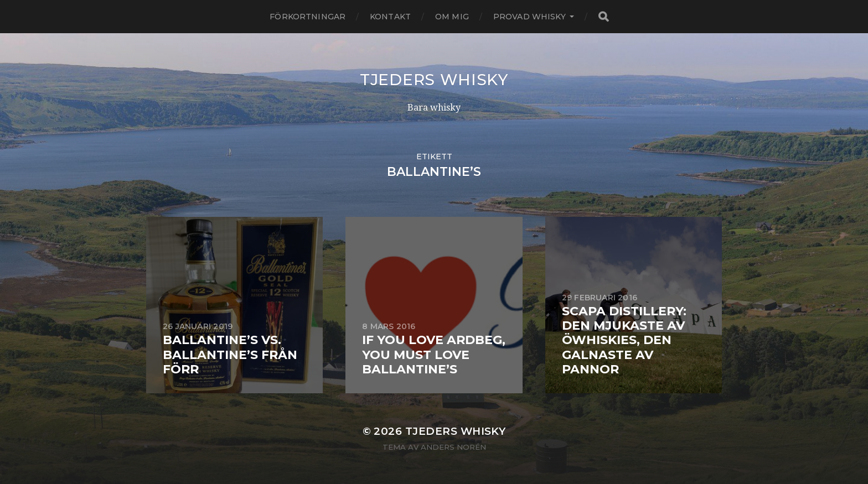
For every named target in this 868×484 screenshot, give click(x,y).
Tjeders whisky (434, 80)
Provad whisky (529, 17)
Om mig (452, 17)
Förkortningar (308, 17)
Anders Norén (453, 447)
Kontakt (390, 17)
